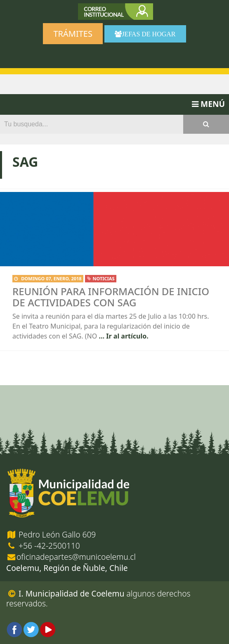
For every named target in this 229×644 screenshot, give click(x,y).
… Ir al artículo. (123, 336)
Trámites (73, 34)
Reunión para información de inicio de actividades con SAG (111, 297)
